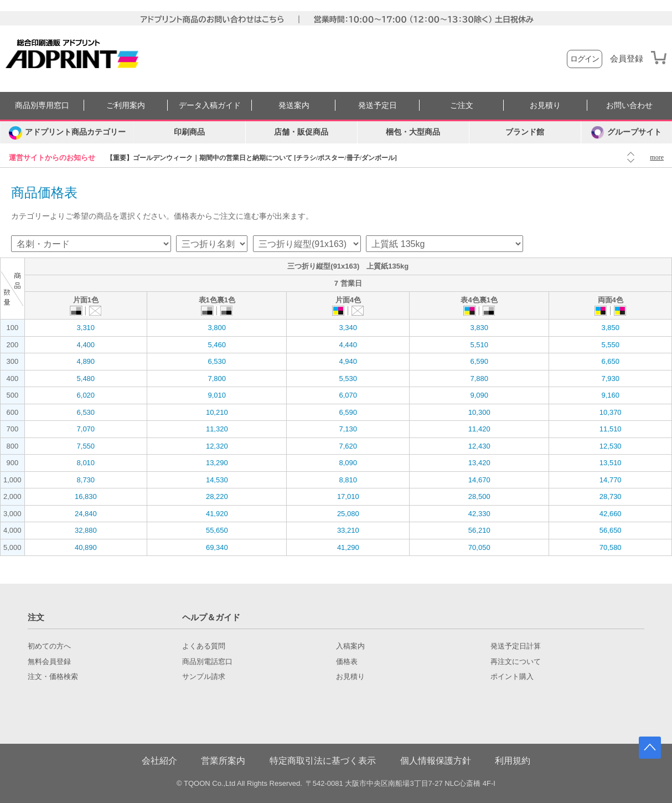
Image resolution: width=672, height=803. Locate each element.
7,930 (610, 379)
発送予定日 (378, 105)
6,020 (86, 395)
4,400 (86, 345)
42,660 (611, 514)
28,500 (479, 496)
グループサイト (626, 132)
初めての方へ (49, 646)
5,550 (610, 345)
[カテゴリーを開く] (67, 132)
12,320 (217, 446)
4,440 (348, 345)
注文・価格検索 (53, 677)
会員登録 (627, 59)
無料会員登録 (49, 662)
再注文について (516, 662)
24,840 (86, 514)
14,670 (479, 480)
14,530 (217, 480)
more (657, 157)
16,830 (86, 496)
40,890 (86, 547)
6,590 (479, 361)
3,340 (348, 328)
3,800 (217, 328)
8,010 (86, 463)
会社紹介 (159, 761)
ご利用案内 (126, 105)
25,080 (348, 514)
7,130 (348, 429)
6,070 (348, 395)
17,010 (348, 496)
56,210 (479, 530)
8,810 (348, 480)
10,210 (217, 412)
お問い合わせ (629, 105)
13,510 (611, 463)
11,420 (479, 429)
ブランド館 (525, 132)
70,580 (611, 547)
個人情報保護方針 (436, 761)
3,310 (86, 328)
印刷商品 (189, 132)
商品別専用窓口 (42, 105)
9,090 (479, 395)
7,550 (86, 446)
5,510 (479, 345)
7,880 (479, 379)
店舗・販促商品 (301, 132)
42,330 (479, 514)
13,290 (217, 463)
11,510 (611, 429)
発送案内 (294, 105)
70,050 (479, 547)
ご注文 (462, 105)
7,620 (348, 446)
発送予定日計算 (516, 646)
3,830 (479, 328)
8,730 (86, 480)
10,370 (611, 412)
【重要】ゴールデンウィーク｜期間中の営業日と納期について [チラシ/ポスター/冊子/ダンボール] (252, 158)
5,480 (86, 379)
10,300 (479, 412)
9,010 (217, 395)
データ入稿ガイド (210, 105)
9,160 (610, 395)
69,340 (217, 547)
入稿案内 (350, 646)
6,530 (217, 361)
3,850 (610, 328)
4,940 (348, 361)
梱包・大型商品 (413, 132)
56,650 (611, 530)
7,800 (217, 379)
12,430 (479, 446)
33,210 (348, 530)
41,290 (348, 547)
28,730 (611, 496)
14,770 (611, 480)
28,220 (217, 496)
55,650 (217, 530)
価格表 (347, 662)
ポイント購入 (512, 677)
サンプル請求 (204, 677)
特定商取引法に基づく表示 (323, 761)
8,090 (348, 463)
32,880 (86, 530)
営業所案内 (223, 761)
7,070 (86, 429)
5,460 (217, 345)
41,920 (217, 514)
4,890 (86, 361)
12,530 (611, 446)
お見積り (545, 105)
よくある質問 (204, 646)
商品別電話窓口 (207, 662)
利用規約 (513, 761)
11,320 (217, 429)
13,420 (479, 463)
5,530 (348, 379)
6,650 (610, 361)
